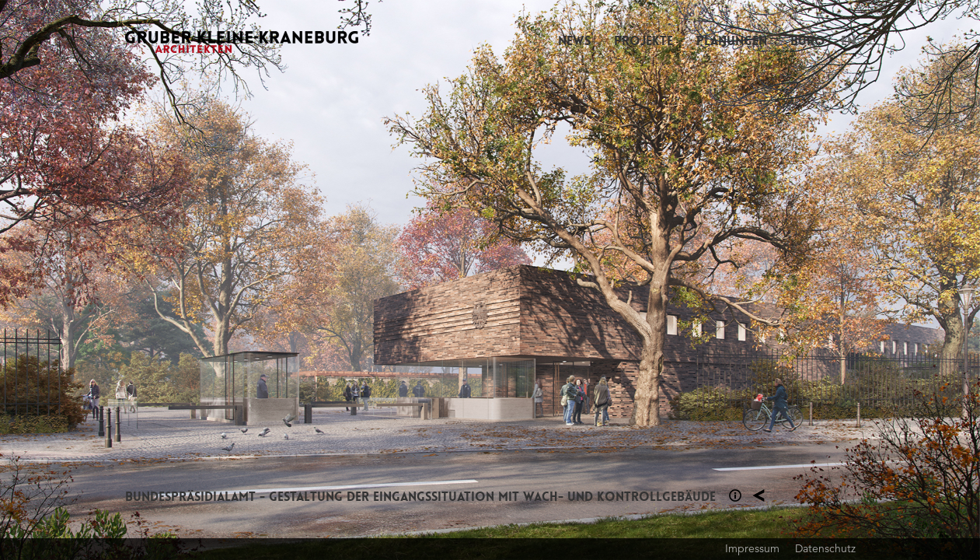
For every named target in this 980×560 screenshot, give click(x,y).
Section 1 (735, 495)
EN (848, 41)
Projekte (643, 41)
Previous (245, 280)
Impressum (752, 548)
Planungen (732, 41)
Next (736, 280)
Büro (808, 41)
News (574, 41)
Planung (759, 495)
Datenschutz (825, 548)
